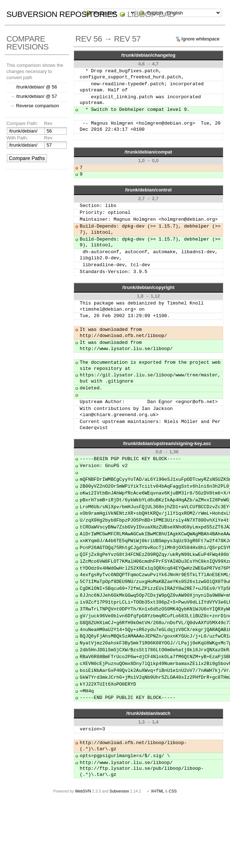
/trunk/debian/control (148, 190)
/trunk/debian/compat (148, 152)
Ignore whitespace (200, 39)
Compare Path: (22, 123)
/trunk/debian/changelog (148, 55)
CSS (173, 791)
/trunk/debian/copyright (148, 287)
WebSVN (83, 791)
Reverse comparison (37, 106)
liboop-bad (151, 14)
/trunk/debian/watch (148, 713)
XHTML (157, 791)
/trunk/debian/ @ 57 (36, 96)
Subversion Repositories (62, 14)
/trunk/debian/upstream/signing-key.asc (167, 443)
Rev (48, 123)
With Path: (17, 138)
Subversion (119, 791)
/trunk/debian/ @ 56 (36, 87)
